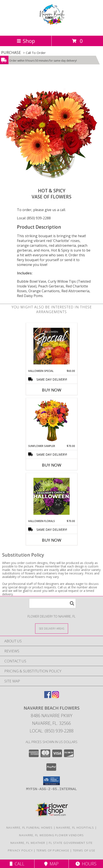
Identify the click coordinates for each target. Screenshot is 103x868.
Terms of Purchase (53, 850)
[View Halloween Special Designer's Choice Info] (51, 346)
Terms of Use (84, 850)
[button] (51, 781)
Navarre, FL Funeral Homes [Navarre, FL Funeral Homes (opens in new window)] (29, 828)
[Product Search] (52, 603)
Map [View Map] (51, 864)
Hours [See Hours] (86, 864)
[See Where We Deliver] (52, 628)
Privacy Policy (20, 850)
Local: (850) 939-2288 (34, 218)
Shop (26, 41)
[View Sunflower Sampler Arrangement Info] (51, 421)
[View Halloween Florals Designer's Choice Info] (51, 496)
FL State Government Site (71, 843)
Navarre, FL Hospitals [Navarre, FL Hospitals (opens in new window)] (75, 828)
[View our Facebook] (48, 697)
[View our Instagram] (56, 697)
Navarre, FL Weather (28, 843)
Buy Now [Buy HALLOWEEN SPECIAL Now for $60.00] (52, 390)
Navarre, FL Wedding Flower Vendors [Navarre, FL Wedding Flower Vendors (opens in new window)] (51, 835)
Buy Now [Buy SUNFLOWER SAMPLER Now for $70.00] (52, 465)
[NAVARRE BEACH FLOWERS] (52, 29)
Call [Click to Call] (17, 864)
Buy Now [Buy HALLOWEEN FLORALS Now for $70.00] (52, 540)
